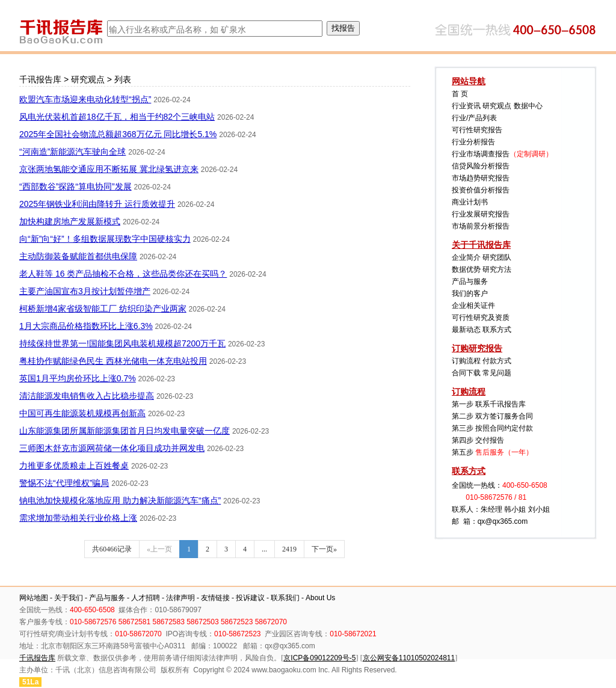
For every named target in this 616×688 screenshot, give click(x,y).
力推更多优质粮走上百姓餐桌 (74, 465)
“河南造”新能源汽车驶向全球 (72, 152)
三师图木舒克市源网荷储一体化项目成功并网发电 (112, 448)
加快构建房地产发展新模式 (70, 221)
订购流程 (466, 361)
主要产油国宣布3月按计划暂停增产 (85, 291)
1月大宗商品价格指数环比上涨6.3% (86, 326)
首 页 (460, 94)
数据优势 (466, 269)
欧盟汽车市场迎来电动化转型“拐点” (85, 99)
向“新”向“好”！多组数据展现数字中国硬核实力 (105, 239)
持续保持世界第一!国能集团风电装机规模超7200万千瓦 (122, 343)
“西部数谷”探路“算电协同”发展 (75, 186)
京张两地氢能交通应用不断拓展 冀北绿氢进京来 (109, 169)
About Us (320, 598)
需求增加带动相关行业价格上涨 (78, 518)
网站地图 (34, 598)
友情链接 (215, 598)
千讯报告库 (40, 79)
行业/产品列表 (474, 118)
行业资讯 (466, 106)
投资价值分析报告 (481, 190)
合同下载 (466, 373)
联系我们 (285, 598)
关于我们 (69, 598)
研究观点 (88, 79)
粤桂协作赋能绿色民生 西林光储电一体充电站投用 (113, 361)
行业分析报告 (473, 142)
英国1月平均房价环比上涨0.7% (78, 378)
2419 (289, 549)
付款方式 (497, 361)
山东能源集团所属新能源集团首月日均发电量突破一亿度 (125, 431)
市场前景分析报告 (481, 226)
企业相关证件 (473, 306)
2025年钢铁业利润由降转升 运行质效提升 (97, 204)
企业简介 (466, 257)
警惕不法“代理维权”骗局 (64, 483)
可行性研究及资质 (481, 318)
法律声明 (180, 598)
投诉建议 (250, 598)
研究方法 (497, 269)
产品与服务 (470, 281)
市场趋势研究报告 (481, 178)
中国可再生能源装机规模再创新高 (82, 413)
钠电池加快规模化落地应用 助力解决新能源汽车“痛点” (120, 500)
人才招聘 (146, 598)
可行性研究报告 (477, 130)
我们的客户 (470, 293)
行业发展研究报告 (481, 214)
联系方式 (497, 330)
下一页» (324, 549)
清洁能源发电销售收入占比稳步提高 (87, 396)
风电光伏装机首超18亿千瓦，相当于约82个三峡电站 (117, 117)
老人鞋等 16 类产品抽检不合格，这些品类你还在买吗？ (123, 274)
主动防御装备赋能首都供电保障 (78, 256)
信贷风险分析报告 (481, 166)
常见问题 (497, 373)
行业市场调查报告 (481, 154)
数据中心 (528, 106)
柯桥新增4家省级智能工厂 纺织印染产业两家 (103, 309)
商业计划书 (470, 202)
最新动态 (466, 330)
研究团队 (497, 257)
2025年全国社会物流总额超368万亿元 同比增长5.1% (118, 134)
